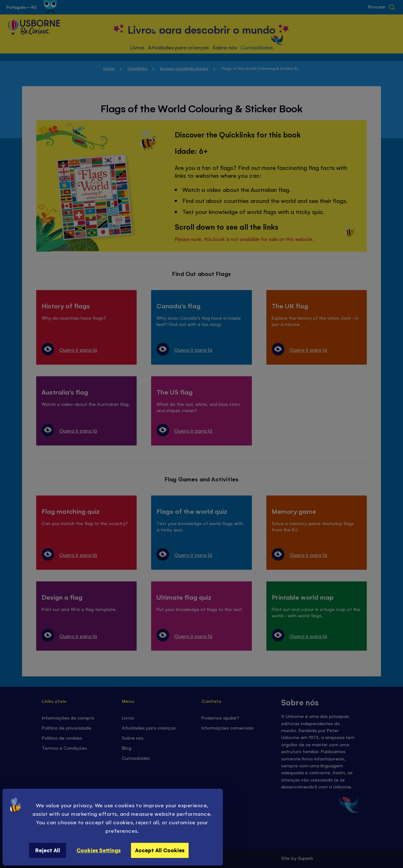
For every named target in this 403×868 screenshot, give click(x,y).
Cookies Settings (99, 850)
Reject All (48, 850)
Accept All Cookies (160, 850)
